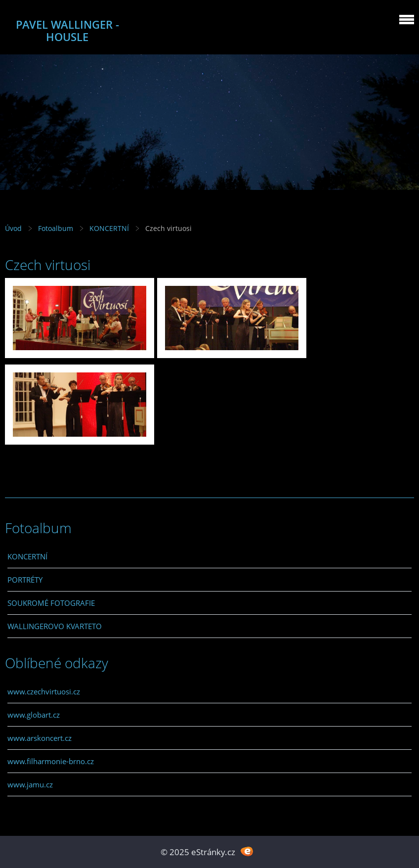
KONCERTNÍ (109, 228)
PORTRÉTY (25, 580)
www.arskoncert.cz (40, 738)
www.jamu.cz (30, 784)
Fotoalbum (56, 228)
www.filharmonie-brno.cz (51, 761)
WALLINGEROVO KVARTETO (55, 626)
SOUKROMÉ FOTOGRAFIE (51, 603)
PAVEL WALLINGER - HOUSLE (67, 31)
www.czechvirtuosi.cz (44, 691)
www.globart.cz (34, 715)
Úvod (13, 228)
